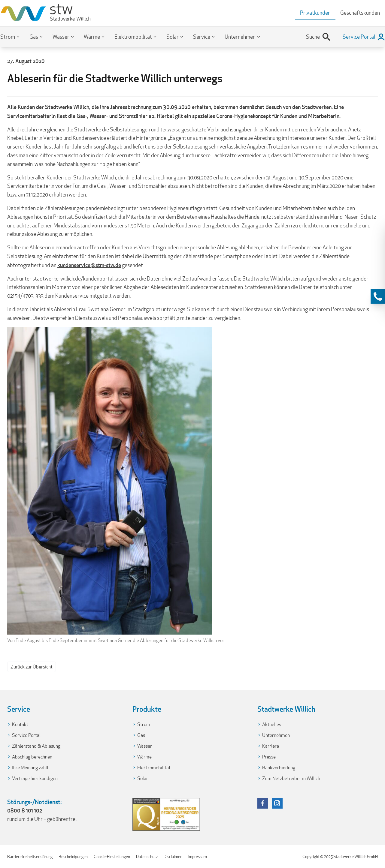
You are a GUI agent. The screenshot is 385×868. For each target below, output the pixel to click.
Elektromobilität (133, 37)
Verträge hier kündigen (35, 778)
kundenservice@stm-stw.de (89, 265)
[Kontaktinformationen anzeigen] (378, 296)
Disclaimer (173, 857)
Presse (269, 757)
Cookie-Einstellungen (112, 857)
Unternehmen (240, 37)
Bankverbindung (279, 768)
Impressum (197, 857)
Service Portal (26, 735)
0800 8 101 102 (25, 810)
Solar (173, 37)
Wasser (61, 37)
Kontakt (20, 724)
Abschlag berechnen (32, 757)
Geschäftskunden (360, 13)
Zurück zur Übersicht (32, 667)
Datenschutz (147, 857)
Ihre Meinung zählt (30, 768)
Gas (34, 37)
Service (202, 37)
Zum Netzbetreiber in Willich (291, 778)
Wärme (92, 37)
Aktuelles (272, 724)
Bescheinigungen (73, 857)
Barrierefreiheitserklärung (30, 857)
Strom (8, 37)
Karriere (271, 746)
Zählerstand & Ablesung (36, 746)
